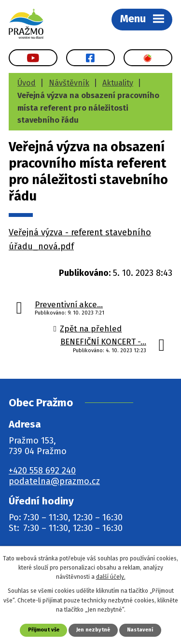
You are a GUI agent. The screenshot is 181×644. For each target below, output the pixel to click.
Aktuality (118, 83)
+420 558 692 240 (42, 471)
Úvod (27, 83)
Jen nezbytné (93, 630)
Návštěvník (69, 83)
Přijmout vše (44, 630)
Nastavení (140, 630)
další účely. (111, 577)
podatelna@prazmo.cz (54, 481)
